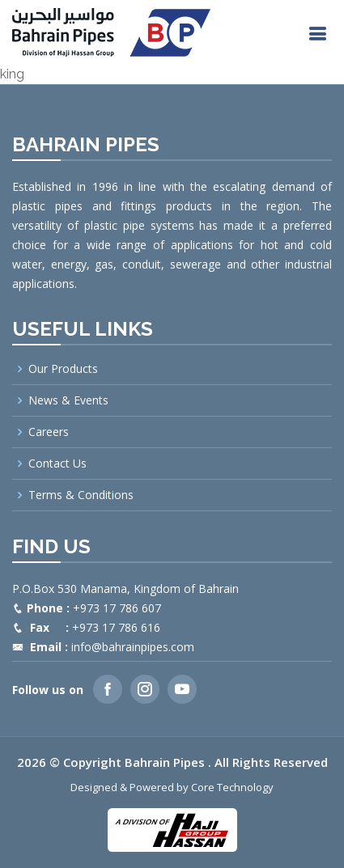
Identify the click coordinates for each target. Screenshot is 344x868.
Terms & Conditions (81, 495)
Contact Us (57, 464)
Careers (49, 432)
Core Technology (232, 787)
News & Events (68, 400)
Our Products (63, 369)
